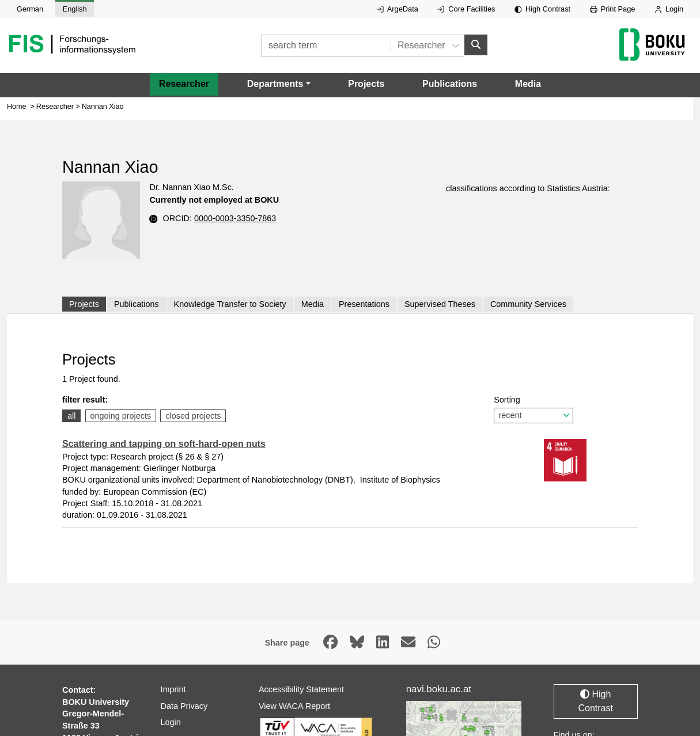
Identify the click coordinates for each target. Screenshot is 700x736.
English (75, 9)
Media (528, 84)
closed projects (193, 415)
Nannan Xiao (103, 107)
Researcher (184, 84)
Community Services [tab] (528, 304)
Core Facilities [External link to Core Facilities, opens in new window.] (466, 9)
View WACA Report (294, 705)
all (71, 415)
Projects (366, 84)
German (30, 9)
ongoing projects (121, 415)
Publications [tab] (137, 304)
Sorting (533, 409)
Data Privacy (184, 705)
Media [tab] (313, 304)
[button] (279, 84)
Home (17, 107)
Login (669, 9)
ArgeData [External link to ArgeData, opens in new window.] (398, 9)
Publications (450, 84)
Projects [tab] (84, 304)
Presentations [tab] (364, 304)
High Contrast (542, 9)
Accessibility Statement (301, 689)
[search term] (326, 46)
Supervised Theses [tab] (440, 304)
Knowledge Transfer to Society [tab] (230, 304)
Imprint (173, 689)
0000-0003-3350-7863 (235, 218)
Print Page (613, 9)
